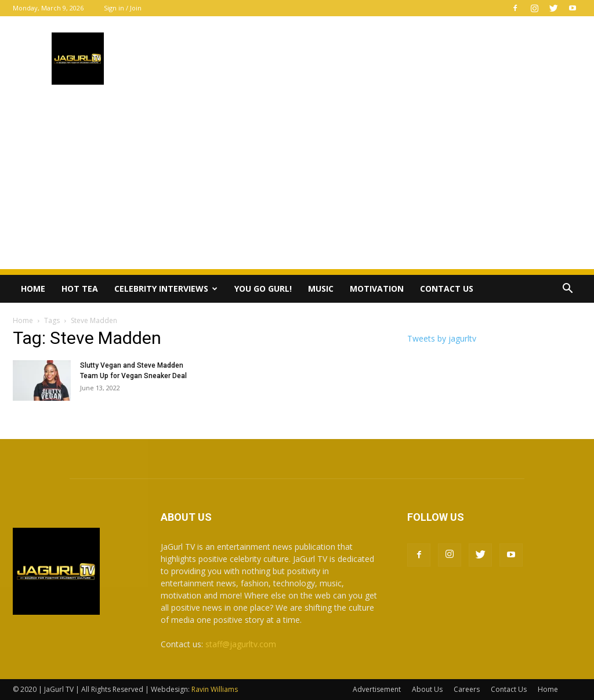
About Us (427, 689)
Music (321, 289)
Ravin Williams (215, 689)
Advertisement (377, 689)
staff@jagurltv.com (241, 644)
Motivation (377, 289)
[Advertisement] (297, 188)
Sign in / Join (123, 8)
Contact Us (447, 289)
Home (33, 289)
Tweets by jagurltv (442, 338)
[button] (567, 290)
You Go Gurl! (263, 289)
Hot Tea (80, 289)
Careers (467, 689)
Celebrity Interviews (166, 289)
